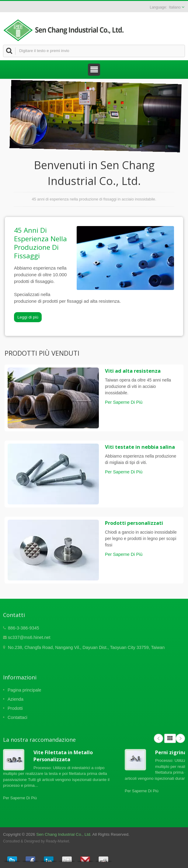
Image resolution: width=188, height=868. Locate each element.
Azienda (16, 699)
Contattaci (17, 717)
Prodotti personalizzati (134, 523)
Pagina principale (24, 690)
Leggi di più (28, 317)
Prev (158, 738)
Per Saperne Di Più (124, 402)
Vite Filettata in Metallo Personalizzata (63, 756)
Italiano (175, 7)
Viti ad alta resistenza (133, 371)
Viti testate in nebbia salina (140, 447)
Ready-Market (57, 841)
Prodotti (15, 708)
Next (180, 738)
